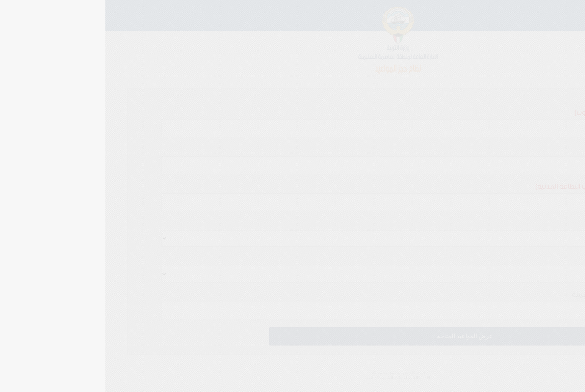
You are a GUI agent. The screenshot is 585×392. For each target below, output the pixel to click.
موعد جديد (549, 81)
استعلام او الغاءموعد (507, 81)
